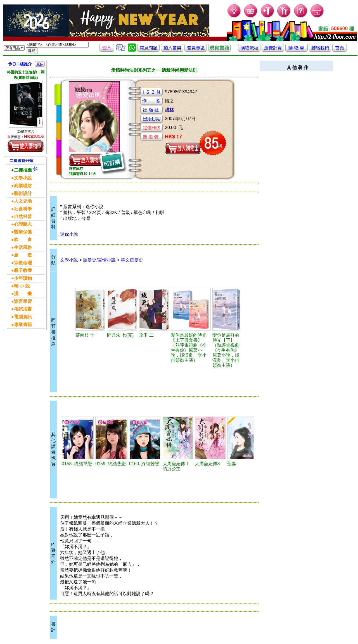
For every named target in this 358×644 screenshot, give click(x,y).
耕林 (169, 110)
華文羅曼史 (132, 260)
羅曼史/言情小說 (99, 260)
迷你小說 (69, 234)
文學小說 (69, 260)
